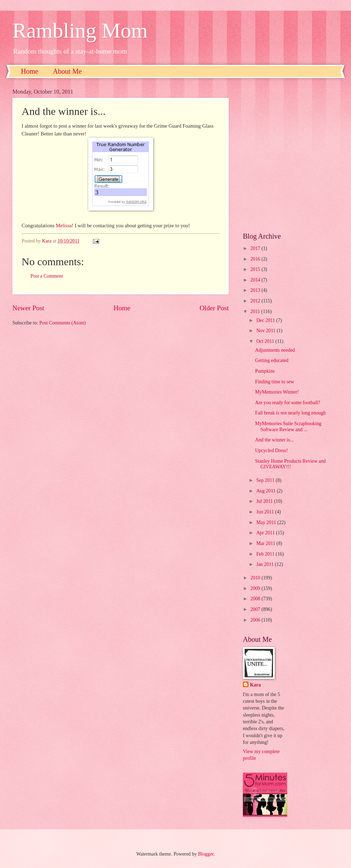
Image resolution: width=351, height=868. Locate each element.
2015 (256, 269)
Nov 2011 (267, 331)
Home (30, 71)
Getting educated (272, 360)
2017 (256, 248)
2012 (256, 301)
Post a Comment (47, 276)
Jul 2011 (265, 501)
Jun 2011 (266, 512)
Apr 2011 (266, 533)
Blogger (206, 854)
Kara (255, 685)
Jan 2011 (266, 564)
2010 (256, 578)
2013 (256, 290)
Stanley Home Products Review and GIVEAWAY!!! (290, 464)
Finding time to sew (274, 382)
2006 (256, 620)
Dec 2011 (266, 320)
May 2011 (267, 522)
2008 (256, 599)
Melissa (64, 226)
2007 (256, 609)
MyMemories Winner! (277, 392)
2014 (256, 280)
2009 (256, 588)
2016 (256, 259)
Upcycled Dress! (271, 450)
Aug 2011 (267, 491)
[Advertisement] (72, 155)
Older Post (214, 308)
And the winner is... (274, 440)
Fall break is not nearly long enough (290, 413)
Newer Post (28, 308)
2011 (256, 311)
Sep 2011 (266, 480)
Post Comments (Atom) (63, 323)
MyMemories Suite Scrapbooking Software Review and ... (288, 427)
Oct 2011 (266, 341)
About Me (67, 71)
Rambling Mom (80, 30)
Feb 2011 (266, 554)
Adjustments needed (275, 350)
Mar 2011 (266, 543)
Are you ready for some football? (288, 403)
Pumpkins (265, 371)
